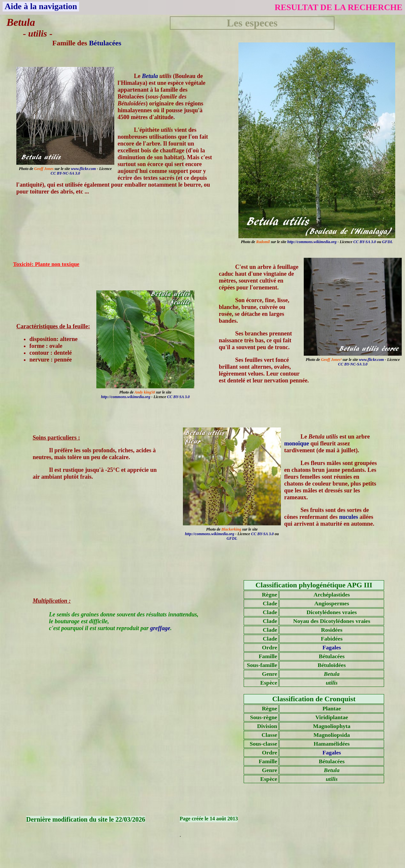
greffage (160, 628)
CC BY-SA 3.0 (365, 242)
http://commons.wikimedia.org (312, 242)
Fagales (332, 647)
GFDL (388, 242)
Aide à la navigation (41, 6)
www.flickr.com (83, 169)
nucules (348, 517)
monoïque (297, 443)
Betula (150, 76)
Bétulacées (105, 43)
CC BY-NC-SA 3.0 (65, 173)
